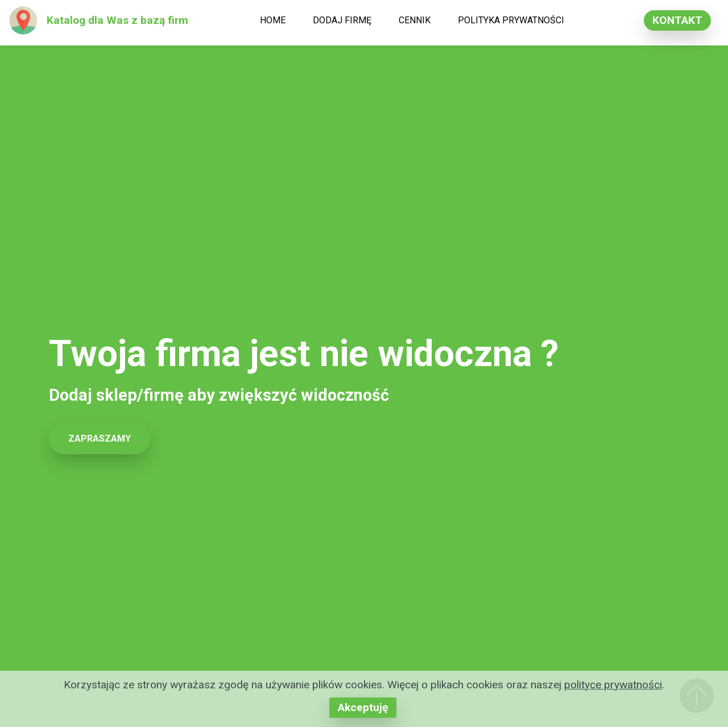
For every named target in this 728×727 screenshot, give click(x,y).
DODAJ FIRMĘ (342, 20)
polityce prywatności (613, 685)
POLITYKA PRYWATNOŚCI (511, 20)
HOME (273, 20)
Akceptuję (363, 707)
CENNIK (415, 20)
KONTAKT (677, 20)
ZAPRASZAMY (100, 439)
